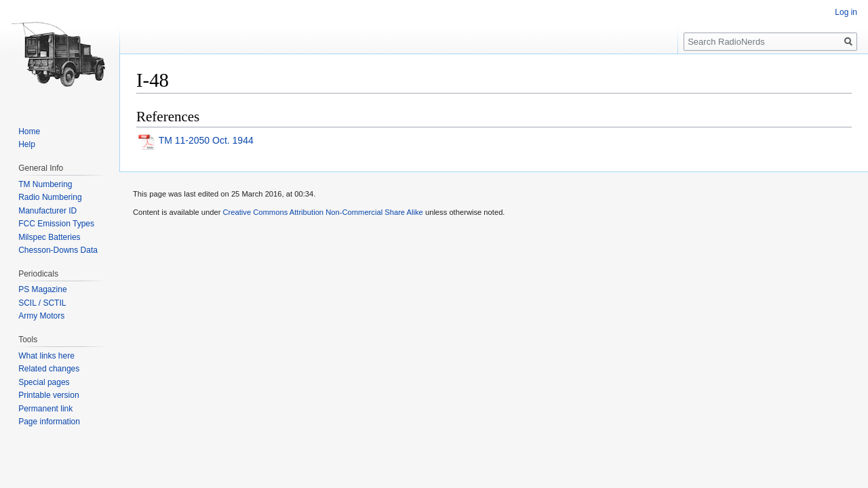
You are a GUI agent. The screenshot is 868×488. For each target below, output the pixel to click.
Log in (846, 12)
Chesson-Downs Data (58, 250)
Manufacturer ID (47, 211)
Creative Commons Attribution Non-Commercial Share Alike (322, 212)
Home (29, 131)
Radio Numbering (50, 197)
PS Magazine (42, 289)
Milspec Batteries (49, 237)
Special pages (44, 382)
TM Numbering (45, 184)
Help (27, 144)
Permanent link (45, 409)
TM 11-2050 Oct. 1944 (206, 140)
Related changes (49, 369)
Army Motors (41, 316)
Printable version (48, 395)
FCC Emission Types (56, 224)
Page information (49, 422)
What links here (46, 356)
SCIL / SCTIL (42, 303)
